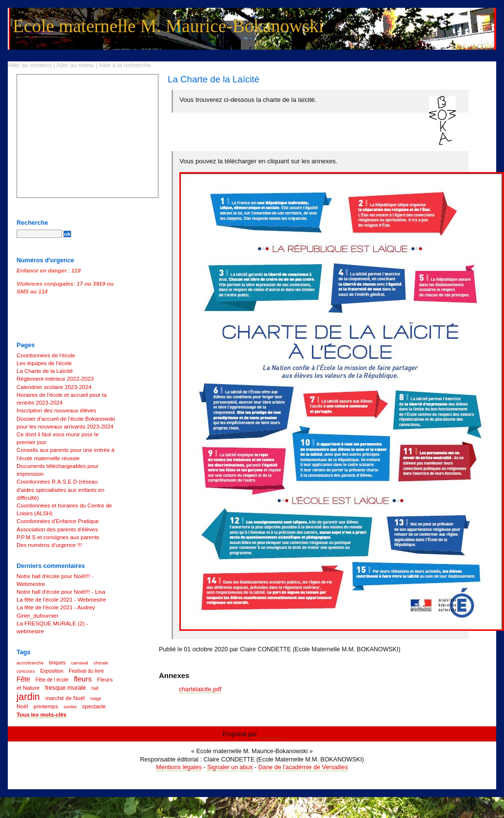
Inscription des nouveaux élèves (56, 410)
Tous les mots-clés (41, 715)
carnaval (80, 663)
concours (26, 671)
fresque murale (65, 688)
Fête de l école (52, 680)
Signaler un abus (230, 767)
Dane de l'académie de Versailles (303, 767)
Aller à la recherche (125, 65)
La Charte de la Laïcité (45, 371)
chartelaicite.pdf (200, 689)
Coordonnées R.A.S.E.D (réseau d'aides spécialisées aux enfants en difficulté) (60, 489)
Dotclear (270, 734)
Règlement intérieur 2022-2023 (55, 379)
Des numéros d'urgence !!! (49, 545)
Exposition (52, 671)
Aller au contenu (30, 65)
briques (58, 663)
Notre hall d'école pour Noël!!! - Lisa (61, 592)
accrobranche (30, 663)
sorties (70, 707)
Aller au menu (75, 65)
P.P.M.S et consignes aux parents (58, 537)
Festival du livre (86, 671)
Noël (22, 706)
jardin (28, 697)
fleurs (83, 679)
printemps (46, 706)
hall (95, 688)
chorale (101, 663)
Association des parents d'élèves (57, 529)
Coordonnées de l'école (46, 355)
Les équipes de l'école (44, 363)
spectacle (94, 706)
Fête (23, 679)
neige (96, 699)
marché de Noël (65, 698)
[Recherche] (39, 234)
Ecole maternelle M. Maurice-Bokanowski (168, 26)
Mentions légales (179, 767)
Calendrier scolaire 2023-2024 (54, 387)
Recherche (32, 223)
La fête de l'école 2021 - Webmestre (61, 600)
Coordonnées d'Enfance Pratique (58, 521)
